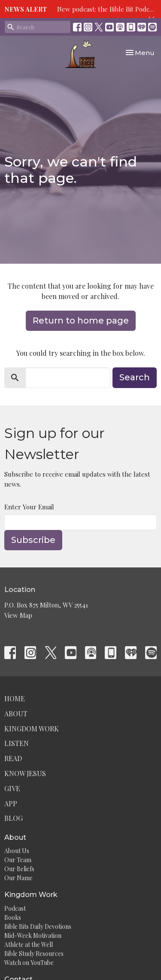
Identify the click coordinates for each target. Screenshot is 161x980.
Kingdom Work (32, 729)
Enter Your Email (29, 507)
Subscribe (33, 540)
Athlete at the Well (29, 945)
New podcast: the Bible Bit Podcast (108, 9)
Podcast (15, 908)
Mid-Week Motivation (33, 935)
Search (135, 377)
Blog (14, 818)
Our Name (18, 878)
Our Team (18, 860)
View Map (18, 615)
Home (15, 698)
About (16, 713)
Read (13, 758)
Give (12, 788)
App (11, 803)
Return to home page (81, 321)
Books (13, 917)
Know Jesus (25, 773)
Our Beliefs (19, 869)
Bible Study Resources (34, 954)
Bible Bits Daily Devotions (38, 926)
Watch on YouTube (29, 963)
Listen (17, 743)
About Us (17, 851)
